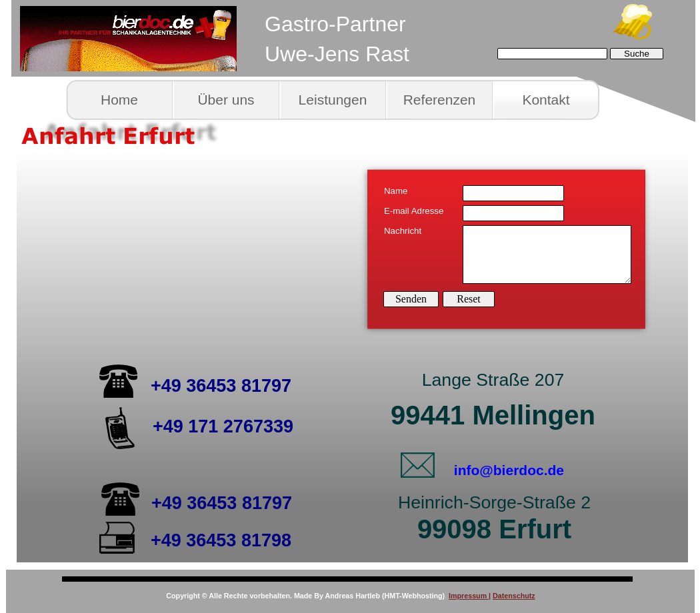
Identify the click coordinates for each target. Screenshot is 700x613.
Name (396, 191)
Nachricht (403, 231)
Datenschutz (514, 596)
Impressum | (470, 596)
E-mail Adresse (414, 211)
